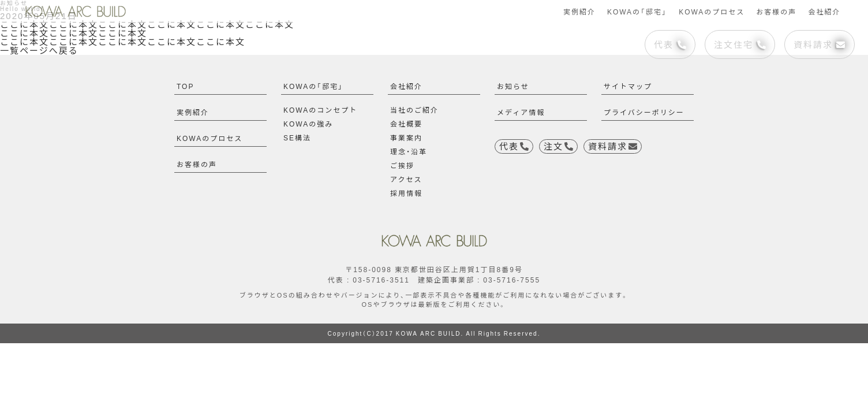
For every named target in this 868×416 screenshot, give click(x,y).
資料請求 (819, 44)
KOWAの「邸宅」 (637, 12)
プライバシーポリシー (644, 112)
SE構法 (297, 138)
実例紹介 (579, 12)
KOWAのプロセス (712, 12)
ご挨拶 (402, 165)
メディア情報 (521, 112)
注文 (558, 146)
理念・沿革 (409, 151)
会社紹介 (824, 12)
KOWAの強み (308, 124)
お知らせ (513, 86)
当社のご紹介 (414, 110)
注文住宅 (740, 44)
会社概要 (406, 124)
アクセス (406, 179)
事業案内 (406, 138)
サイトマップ (628, 86)
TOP (185, 86)
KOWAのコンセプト (320, 110)
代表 (670, 44)
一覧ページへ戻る (39, 50)
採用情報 (406, 193)
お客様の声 (776, 12)
